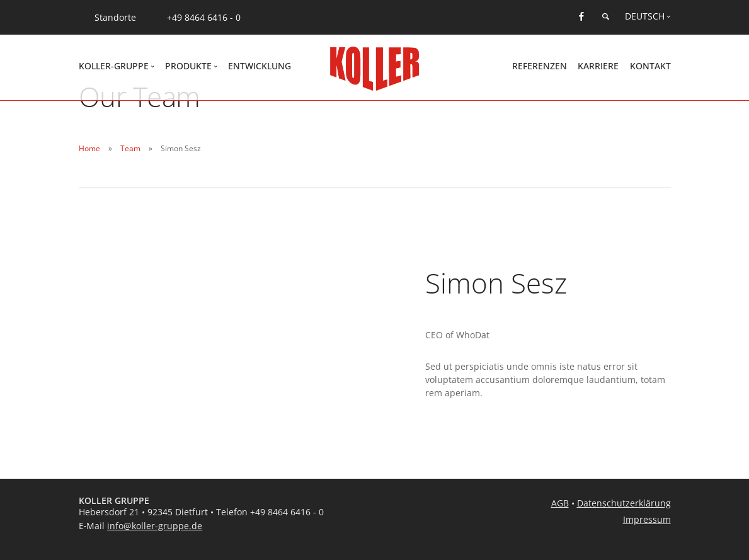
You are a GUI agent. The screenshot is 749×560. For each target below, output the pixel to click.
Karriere (598, 66)
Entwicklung (260, 66)
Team (130, 148)
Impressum (647, 519)
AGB (560, 503)
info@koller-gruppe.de (155, 526)
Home (89, 148)
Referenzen (540, 66)
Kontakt (650, 66)
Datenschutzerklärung (624, 503)
